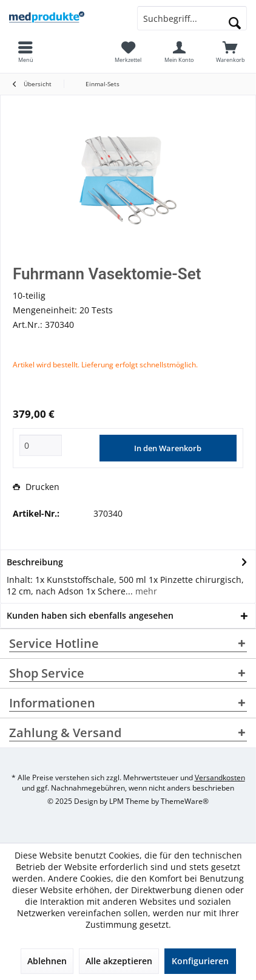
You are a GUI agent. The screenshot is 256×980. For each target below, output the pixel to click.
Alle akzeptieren (119, 961)
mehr (145, 591)
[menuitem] (231, 52)
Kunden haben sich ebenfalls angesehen (90, 615)
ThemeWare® (185, 801)
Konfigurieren (200, 961)
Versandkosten (220, 778)
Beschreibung (35, 562)
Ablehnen (47, 961)
